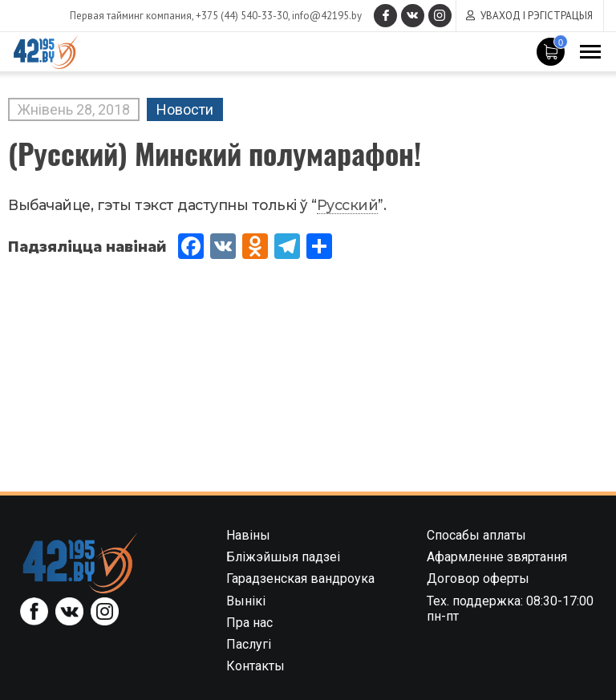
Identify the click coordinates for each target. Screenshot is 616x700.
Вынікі (246, 601)
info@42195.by (324, 16)
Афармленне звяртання (497, 557)
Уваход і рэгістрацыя (537, 16)
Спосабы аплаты (476, 535)
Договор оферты (478, 579)
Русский (348, 205)
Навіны (248, 535)
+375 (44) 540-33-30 (239, 16)
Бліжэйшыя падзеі (283, 557)
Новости (185, 109)
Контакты (255, 666)
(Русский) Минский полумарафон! (215, 153)
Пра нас (249, 623)
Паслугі (249, 644)
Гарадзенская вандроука (300, 579)
